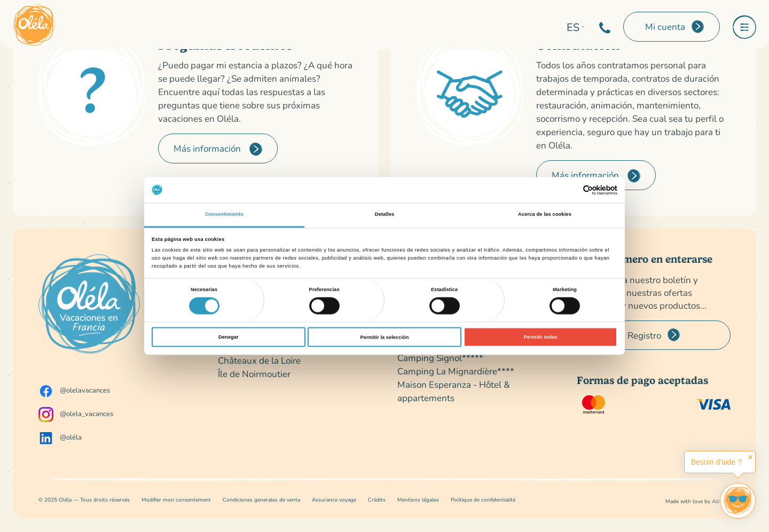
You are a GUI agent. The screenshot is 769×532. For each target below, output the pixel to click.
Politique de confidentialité (483, 500)
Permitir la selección (384, 337)
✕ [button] (750, 457)
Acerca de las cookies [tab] (545, 215)
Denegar (228, 337)
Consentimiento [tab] (224, 215)
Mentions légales (418, 500)
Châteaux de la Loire (259, 360)
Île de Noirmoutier (254, 374)
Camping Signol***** (440, 358)
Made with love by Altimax (698, 501)
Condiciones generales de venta (261, 500)
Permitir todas (541, 337)
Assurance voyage (334, 500)
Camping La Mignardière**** (456, 371)
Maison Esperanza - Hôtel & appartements (454, 391)
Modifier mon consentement (176, 500)
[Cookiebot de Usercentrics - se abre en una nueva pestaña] (571, 190)
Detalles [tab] (385, 215)
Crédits (377, 500)
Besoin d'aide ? (716, 462)
